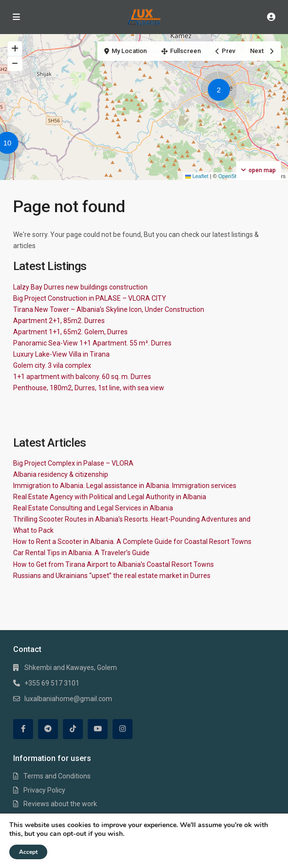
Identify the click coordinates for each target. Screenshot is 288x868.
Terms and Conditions (57, 776)
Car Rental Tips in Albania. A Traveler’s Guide (81, 553)
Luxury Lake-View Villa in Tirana (61, 354)
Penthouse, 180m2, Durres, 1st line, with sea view (89, 388)
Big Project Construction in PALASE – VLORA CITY (90, 298)
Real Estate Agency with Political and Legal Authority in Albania (110, 497)
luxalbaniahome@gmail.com (68, 699)
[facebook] (23, 729)
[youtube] (98, 729)
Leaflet (197, 176)
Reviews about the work (60, 804)
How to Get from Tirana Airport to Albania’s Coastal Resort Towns (114, 564)
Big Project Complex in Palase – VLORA (73, 463)
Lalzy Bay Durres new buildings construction (80, 287)
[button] (221, 91)
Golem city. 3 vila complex (52, 365)
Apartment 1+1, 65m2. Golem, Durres (70, 332)
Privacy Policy (44, 790)
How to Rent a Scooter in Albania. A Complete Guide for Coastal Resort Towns (132, 542)
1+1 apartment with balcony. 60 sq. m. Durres (82, 377)
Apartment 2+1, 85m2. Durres (59, 321)
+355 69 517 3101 (52, 683)
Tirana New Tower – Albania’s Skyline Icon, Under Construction (109, 309)
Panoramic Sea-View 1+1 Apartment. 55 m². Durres (92, 343)
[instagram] (123, 729)
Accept (28, 852)
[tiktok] (73, 729)
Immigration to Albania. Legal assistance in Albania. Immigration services (125, 486)
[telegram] (48, 729)
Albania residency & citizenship (61, 474)
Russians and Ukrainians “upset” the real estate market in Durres (112, 576)
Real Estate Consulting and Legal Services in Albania (93, 508)
